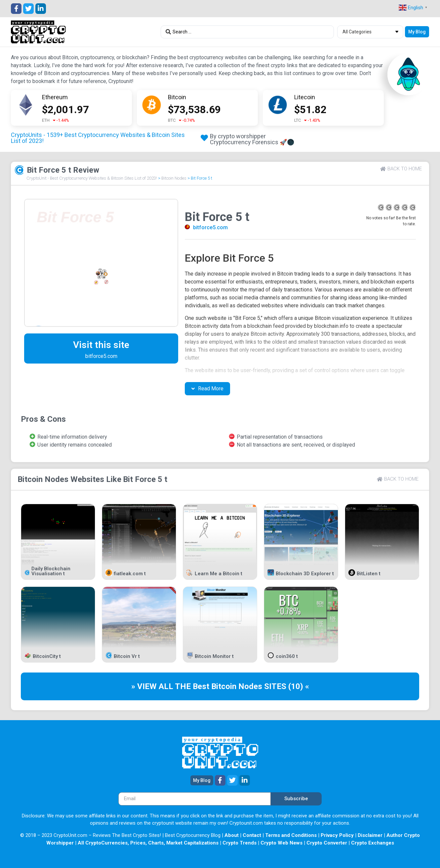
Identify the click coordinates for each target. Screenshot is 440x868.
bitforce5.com (210, 227)
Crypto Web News (281, 843)
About (232, 835)
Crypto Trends (240, 843)
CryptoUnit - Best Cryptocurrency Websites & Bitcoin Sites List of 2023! (92, 178)
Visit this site (101, 345)
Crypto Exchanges (373, 843)
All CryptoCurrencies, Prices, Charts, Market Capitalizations (148, 843)
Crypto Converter (327, 843)
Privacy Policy (337, 835)
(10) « (299, 686)
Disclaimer (370, 835)
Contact (252, 835)
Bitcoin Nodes (174, 178)
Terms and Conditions (291, 835)
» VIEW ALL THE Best (171, 686)
